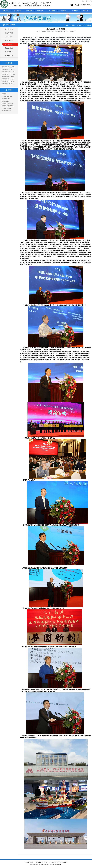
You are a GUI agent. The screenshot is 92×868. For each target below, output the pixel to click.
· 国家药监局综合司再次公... (8, 69)
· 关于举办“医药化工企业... (8, 106)
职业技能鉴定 (9, 40)
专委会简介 (17, 11)
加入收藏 (90, 1)
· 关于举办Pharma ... (6, 94)
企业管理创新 (9, 44)
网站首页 (6, 11)
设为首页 (84, 1)
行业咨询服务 (9, 48)
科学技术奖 (9, 37)
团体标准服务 (9, 52)
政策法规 (40, 11)
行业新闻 (29, 11)
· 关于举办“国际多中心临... (8, 104)
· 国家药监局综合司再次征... (8, 81)
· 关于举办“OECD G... (6, 108)
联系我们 (86, 11)
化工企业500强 (9, 56)
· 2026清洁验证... (5, 101)
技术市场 (52, 11)
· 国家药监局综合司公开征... (8, 72)
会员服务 (75, 11)
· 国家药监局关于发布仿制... (8, 79)
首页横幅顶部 (9, 29)
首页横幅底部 (9, 33)
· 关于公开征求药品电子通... (8, 67)
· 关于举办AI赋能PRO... (7, 96)
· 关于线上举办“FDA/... (7, 111)
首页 (73, 25)
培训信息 (63, 11)
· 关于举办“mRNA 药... (7, 99)
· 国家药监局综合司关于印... (8, 84)
